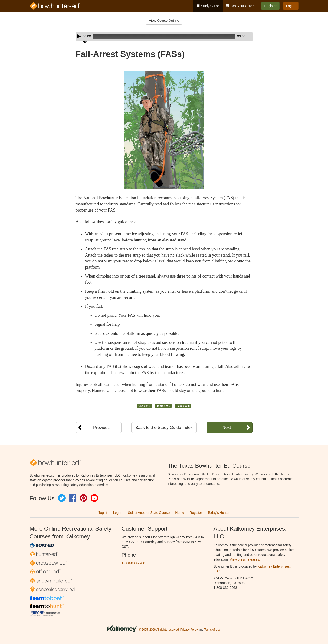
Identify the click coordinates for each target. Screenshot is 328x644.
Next (226, 428)
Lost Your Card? (240, 6)
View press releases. (245, 559)
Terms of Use (212, 630)
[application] (164, 37)
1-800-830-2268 (133, 563)
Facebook (73, 498)
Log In (291, 6)
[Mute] (236, 37)
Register (270, 6)
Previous (101, 428)
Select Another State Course (149, 513)
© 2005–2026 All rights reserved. (159, 630)
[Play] (79, 36)
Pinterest (83, 498)
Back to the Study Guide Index (164, 428)
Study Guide (208, 6)
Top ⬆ (103, 513)
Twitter (62, 498)
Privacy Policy (189, 630)
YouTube (94, 498)
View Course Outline (164, 21)
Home (180, 513)
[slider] (157, 37)
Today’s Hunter (218, 513)
